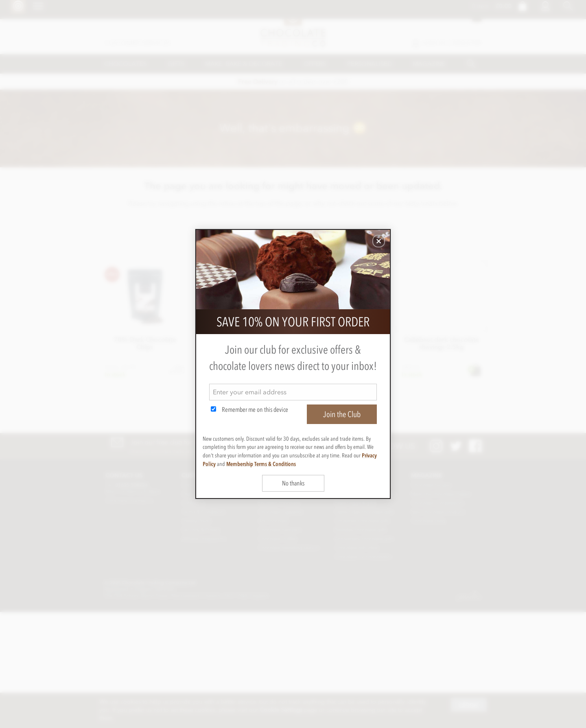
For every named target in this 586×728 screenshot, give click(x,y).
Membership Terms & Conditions (261, 464)
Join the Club (342, 414)
